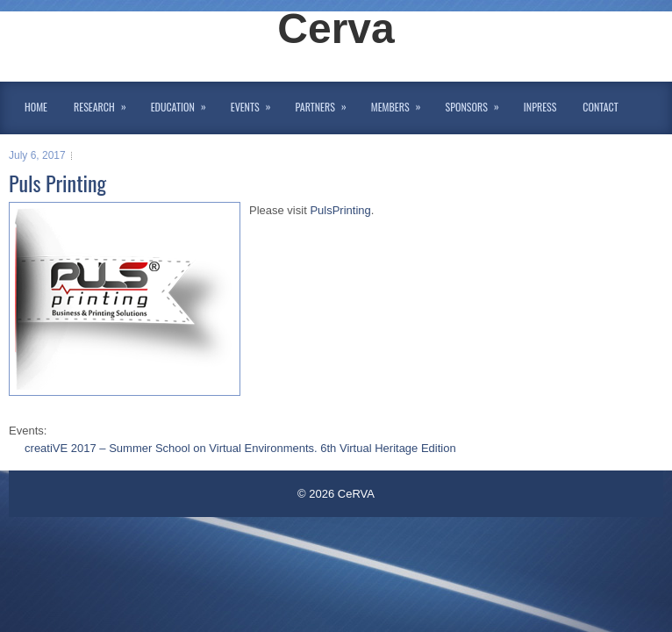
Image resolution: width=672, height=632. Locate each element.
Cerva (336, 29)
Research (106, 104)
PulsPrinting (340, 210)
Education (184, 104)
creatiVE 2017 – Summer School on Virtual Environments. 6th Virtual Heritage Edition (240, 448)
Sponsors (478, 104)
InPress (540, 107)
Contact (600, 107)
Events (257, 104)
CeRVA (356, 494)
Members (402, 104)
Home (36, 107)
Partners (327, 104)
